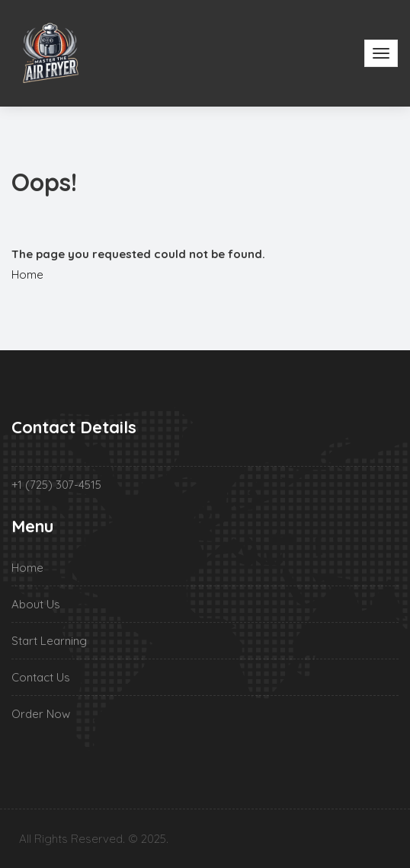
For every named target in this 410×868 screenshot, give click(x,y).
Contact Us (41, 677)
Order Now (41, 714)
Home (27, 274)
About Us (36, 604)
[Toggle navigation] (381, 53)
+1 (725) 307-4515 (56, 485)
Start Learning (49, 641)
